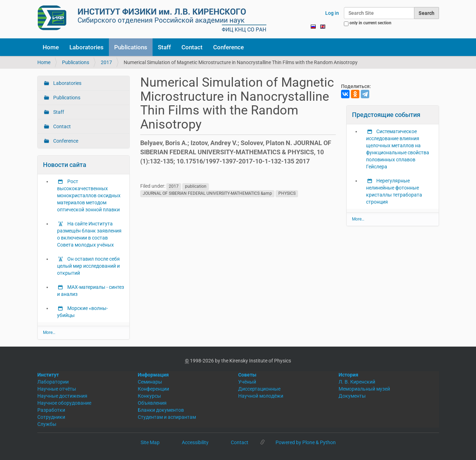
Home (51, 47)
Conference (228, 47)
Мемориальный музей (364, 389)
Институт (48, 375)
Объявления (152, 403)
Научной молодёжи (261, 396)
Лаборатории (53, 382)
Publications (131, 47)
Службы (47, 424)
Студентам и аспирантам (167, 417)
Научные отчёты (57, 389)
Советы (247, 375)
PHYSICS (287, 193)
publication (196, 186)
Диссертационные (259, 389)
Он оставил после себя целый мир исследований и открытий (88, 266)
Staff (164, 47)
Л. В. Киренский (357, 382)
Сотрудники (51, 417)
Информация (153, 375)
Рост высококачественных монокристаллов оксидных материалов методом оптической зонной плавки (89, 195)
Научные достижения (62, 396)
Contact (192, 47)
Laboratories (86, 47)
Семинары (150, 382)
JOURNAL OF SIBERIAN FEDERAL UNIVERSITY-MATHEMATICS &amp (207, 193)
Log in (332, 13)
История (348, 375)
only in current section (370, 23)
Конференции (153, 389)
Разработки (51, 410)
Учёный (247, 382)
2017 (106, 62)
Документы (352, 396)
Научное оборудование (64, 403)
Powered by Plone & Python (306, 442)
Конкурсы (149, 396)
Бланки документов (161, 410)
